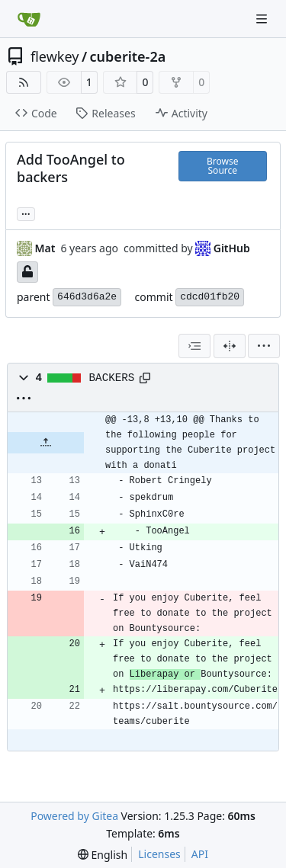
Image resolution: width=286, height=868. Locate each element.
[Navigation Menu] (263, 19)
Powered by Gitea (74, 816)
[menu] (264, 346)
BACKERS (112, 378)
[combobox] (194, 346)
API (200, 854)
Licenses (159, 854)
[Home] (29, 19)
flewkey (55, 56)
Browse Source (222, 166)
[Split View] (230, 346)
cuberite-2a (128, 56)
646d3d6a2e (87, 297)
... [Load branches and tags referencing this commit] (26, 213)
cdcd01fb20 (210, 297)
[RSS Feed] (24, 82)
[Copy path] (145, 378)
